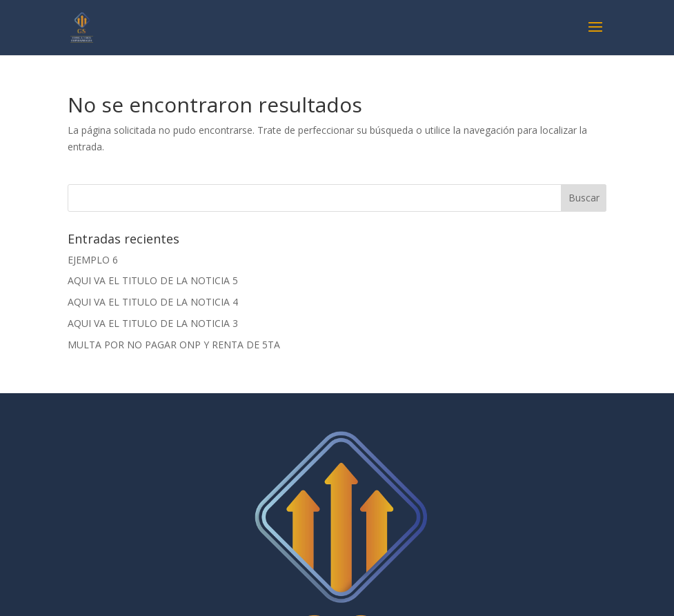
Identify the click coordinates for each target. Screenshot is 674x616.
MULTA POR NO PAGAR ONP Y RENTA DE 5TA (174, 345)
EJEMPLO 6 (93, 260)
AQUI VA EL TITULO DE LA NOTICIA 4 (153, 302)
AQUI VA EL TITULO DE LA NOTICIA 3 (153, 323)
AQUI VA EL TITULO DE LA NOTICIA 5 (153, 280)
